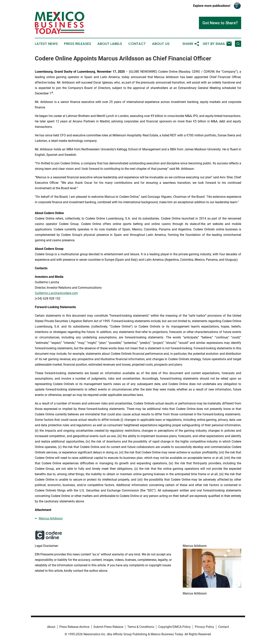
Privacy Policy (204, 627)
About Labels (110, 44)
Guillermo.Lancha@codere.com (56, 293)
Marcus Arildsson (51, 518)
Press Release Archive (74, 627)
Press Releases (78, 44)
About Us (161, 44)
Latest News (46, 44)
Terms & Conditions (141, 627)
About (51, 627)
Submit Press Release (108, 627)
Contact (137, 44)
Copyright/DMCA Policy (174, 627)
